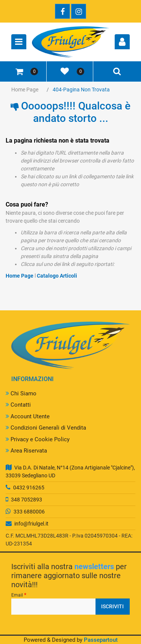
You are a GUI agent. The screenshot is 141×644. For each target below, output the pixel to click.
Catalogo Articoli (57, 276)
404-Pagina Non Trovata (81, 90)
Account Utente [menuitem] (28, 416)
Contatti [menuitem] (18, 405)
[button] (113, 607)
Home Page (25, 90)
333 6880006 (29, 512)
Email (19, 595)
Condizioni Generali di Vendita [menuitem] (46, 428)
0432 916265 (29, 488)
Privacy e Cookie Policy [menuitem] (38, 439)
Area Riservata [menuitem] (26, 451)
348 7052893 (27, 500)
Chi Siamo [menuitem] (21, 393)
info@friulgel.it (31, 524)
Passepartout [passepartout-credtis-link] (101, 640)
